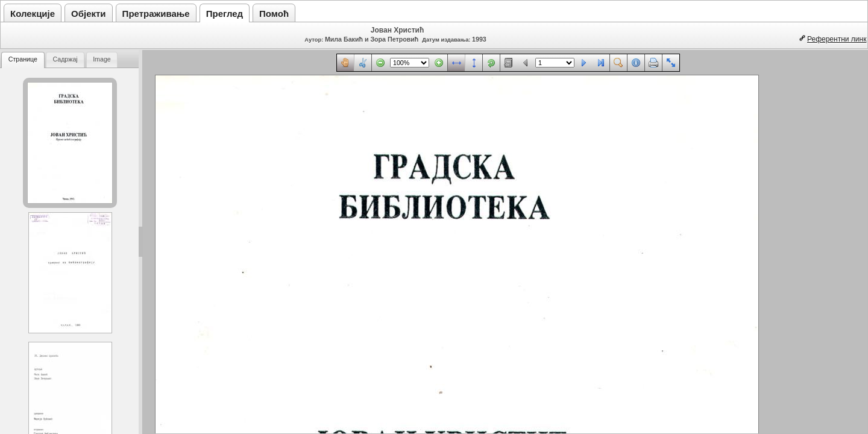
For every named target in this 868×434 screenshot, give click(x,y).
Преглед (225, 14)
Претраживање (156, 14)
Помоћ (274, 14)
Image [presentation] (102, 59)
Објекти (89, 14)
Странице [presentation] (23, 59)
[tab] (23, 60)
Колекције (33, 14)
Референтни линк (837, 39)
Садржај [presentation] (65, 59)
